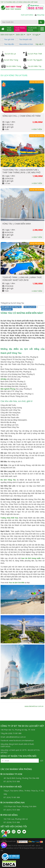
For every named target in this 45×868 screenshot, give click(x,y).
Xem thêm (37, 129)
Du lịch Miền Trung (11, 66)
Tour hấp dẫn (9, 44)
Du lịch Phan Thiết (33, 54)
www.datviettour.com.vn (34, 706)
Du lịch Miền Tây (32, 66)
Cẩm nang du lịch (30, 307)
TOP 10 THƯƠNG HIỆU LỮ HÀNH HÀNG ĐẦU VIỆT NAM (19, 2)
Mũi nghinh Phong (8, 389)
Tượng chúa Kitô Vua (9, 518)
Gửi (42, 761)
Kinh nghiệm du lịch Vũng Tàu (11, 307)
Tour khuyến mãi (25, 39)
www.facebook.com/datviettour (21, 740)
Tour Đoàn (9, 29)
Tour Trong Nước (20, 29)
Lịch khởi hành (7, 309)
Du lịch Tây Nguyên (33, 60)
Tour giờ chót (9, 39)
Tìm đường (4, 836)
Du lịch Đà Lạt (9, 54)
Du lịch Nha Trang (10, 60)
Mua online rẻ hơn (26, 44)
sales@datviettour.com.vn (16, 737)
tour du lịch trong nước (31, 558)
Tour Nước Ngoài (33, 29)
